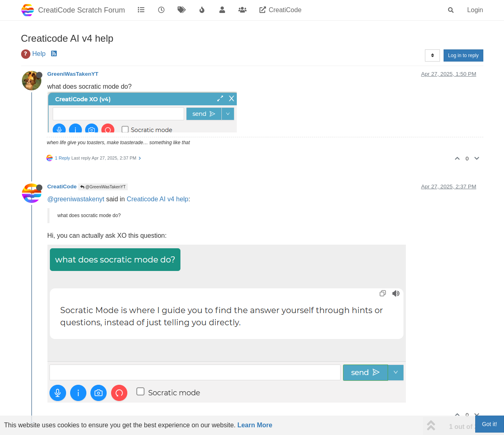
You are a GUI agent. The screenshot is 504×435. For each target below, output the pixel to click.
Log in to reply (463, 55)
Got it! (490, 424)
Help (39, 54)
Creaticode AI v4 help (157, 199)
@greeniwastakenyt (76, 199)
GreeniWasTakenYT (73, 74)
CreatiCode (62, 187)
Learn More (255, 425)
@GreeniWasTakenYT (103, 187)
